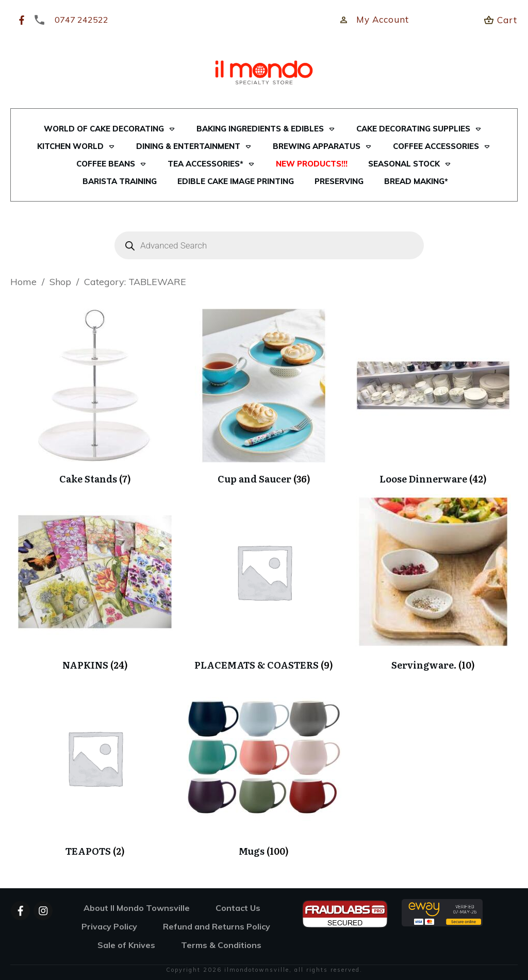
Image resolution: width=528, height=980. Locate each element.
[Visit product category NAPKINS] (95, 583)
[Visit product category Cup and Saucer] (264, 397)
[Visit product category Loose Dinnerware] (433, 397)
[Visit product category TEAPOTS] (95, 769)
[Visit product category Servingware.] (433, 583)
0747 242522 (81, 20)
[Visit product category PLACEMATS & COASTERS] (264, 583)
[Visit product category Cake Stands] (95, 397)
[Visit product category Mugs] (264, 769)
